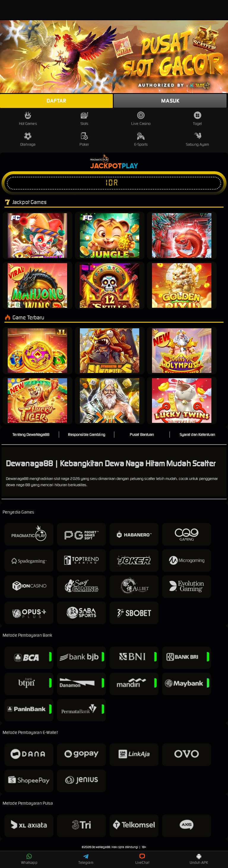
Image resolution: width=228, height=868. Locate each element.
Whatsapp (29, 859)
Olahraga (28, 140)
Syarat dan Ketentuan (197, 435)
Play (130, 166)
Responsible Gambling (87, 435)
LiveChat (142, 859)
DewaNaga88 (101, 847)
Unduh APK (199, 859)
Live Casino (141, 119)
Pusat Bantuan (142, 435)
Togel (197, 119)
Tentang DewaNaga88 (31, 435)
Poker (84, 140)
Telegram (86, 859)
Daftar (56, 101)
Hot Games (28, 119)
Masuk (170, 101)
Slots (84, 119)
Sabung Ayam (197, 140)
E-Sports (141, 140)
